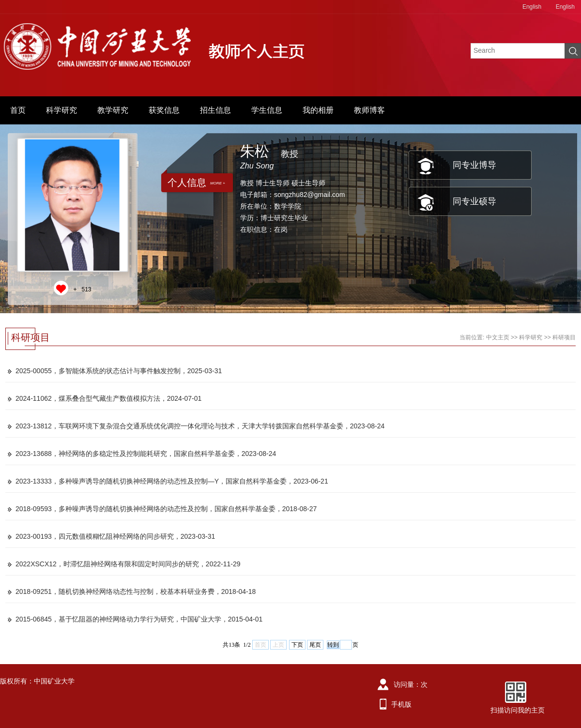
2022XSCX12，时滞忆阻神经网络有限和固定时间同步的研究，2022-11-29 (128, 564)
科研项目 (564, 337)
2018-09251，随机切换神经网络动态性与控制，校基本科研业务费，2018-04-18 (136, 591)
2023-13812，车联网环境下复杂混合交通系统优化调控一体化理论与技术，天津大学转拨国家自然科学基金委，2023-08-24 (200, 426)
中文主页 (498, 337)
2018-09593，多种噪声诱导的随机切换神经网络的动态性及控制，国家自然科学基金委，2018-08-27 (166, 509)
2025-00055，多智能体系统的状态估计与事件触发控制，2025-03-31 (119, 371)
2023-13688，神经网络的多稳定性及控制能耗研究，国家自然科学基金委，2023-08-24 (146, 454)
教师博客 (369, 110)
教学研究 (113, 110)
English (532, 7)
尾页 (315, 645)
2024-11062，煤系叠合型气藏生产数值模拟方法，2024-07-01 (108, 398)
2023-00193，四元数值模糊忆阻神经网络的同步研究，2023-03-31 (115, 536)
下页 (297, 645)
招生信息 (215, 110)
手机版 (401, 704)
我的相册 (318, 110)
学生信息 (267, 110)
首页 (18, 110)
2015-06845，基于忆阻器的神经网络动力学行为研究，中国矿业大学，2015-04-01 (139, 619)
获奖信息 (164, 110)
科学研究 (61, 110)
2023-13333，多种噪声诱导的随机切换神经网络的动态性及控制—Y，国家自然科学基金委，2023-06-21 (172, 481)
